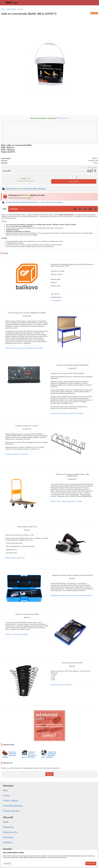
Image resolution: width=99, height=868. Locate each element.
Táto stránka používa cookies (13, 853)
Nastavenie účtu (10, 832)
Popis (5, 209)
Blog (5, 790)
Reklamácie (8, 837)
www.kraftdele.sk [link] (56, 301)
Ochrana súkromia (11, 811)
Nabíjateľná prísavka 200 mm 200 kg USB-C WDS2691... (49, 755)
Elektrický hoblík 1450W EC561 (15, 558)
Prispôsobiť (7, 863)
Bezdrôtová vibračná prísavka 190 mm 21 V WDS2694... (29, 755)
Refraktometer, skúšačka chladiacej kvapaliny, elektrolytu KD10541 (71, 595)
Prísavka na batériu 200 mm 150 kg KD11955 (9, 755)
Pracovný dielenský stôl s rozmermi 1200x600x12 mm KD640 (24, 348)
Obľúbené (7, 842)
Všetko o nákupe (11, 801)
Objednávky (8, 827)
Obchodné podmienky (13, 806)
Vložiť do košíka (74, 181)
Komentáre (14, 209)
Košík (6, 822)
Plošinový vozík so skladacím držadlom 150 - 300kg (66, 501)
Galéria (6, 795)
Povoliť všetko (91, 863)
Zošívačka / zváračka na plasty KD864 (17, 634)
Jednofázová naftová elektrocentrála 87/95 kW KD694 (67, 413)
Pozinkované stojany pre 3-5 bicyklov (17, 454)
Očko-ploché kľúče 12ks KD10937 (61, 685)
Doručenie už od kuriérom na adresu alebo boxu (26, 189)
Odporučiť (50, 774)
